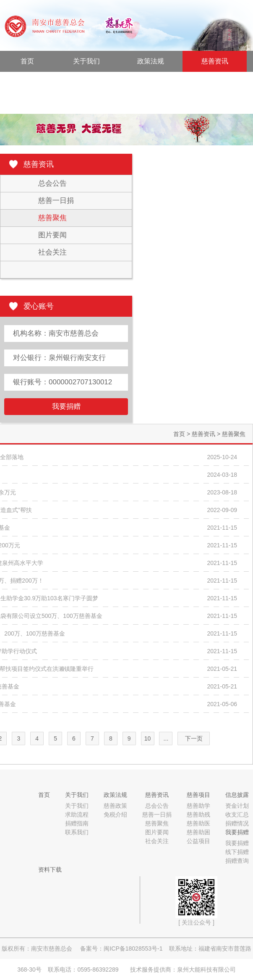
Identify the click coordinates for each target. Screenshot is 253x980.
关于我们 (86, 61)
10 (148, 738)
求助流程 (77, 814)
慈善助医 (198, 823)
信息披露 (97, 82)
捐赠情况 (237, 823)
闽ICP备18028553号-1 (133, 948)
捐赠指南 (77, 823)
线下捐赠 (237, 852)
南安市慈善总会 (52, 948)
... (166, 738)
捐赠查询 (237, 861)
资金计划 (237, 806)
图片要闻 (52, 235)
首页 (27, 61)
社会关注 (52, 252)
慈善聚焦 (52, 218)
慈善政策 (115, 806)
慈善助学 (198, 806)
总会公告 (52, 183)
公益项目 (198, 841)
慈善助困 (198, 832)
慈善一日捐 (56, 201)
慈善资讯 (215, 61)
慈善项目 (32, 82)
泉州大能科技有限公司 (206, 969)
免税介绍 (115, 814)
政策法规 (151, 61)
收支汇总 (237, 814)
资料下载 (32, 103)
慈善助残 (198, 814)
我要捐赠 (161, 82)
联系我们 (77, 832)
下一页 (194, 738)
